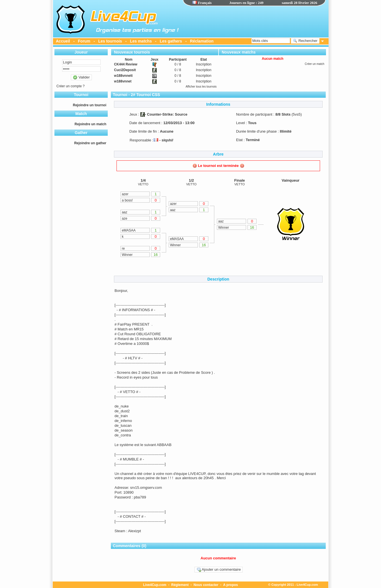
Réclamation (202, 41)
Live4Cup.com (155, 585)
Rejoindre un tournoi (90, 105)
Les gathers (171, 41)
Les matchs (141, 41)
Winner (127, 255)
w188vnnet (123, 81)
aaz (125, 212)
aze (125, 218)
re (123, 249)
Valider (81, 77)
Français (202, 3)
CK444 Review (126, 64)
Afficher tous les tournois (201, 87)
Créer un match (315, 64)
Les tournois (110, 41)
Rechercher (305, 41)
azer (125, 194)
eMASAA (129, 230)
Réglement (180, 585)
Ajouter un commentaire (219, 570)
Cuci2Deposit (125, 70)
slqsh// (167, 140)
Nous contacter (206, 585)
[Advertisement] (254, 21)
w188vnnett (123, 76)
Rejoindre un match (90, 124)
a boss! (127, 200)
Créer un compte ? (70, 86)
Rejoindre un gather (90, 143)
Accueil (63, 41)
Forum (84, 41)
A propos (230, 585)
